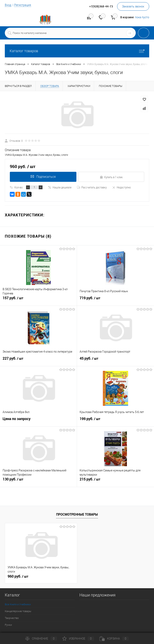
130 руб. (38, 481)
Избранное (78, 639)
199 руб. (115, 421)
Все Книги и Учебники (18, 604)
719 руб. (115, 300)
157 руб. (38, 300)
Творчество (12, 618)
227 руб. (38, 361)
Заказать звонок (133, 6)
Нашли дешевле (60, 187)
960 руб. (18, 576)
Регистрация (23, 5)
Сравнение (41, 639)
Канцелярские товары (18, 611)
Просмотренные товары (77, 514)
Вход (8, 5)
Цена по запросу (17, 419)
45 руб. (115, 361)
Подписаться (43, 177)
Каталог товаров (77, 51)
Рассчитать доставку (92, 187)
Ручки (8, 625)
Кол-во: (19, 187)
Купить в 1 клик (111, 177)
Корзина (114, 639)
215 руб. (115, 481)
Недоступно (121, 187)
